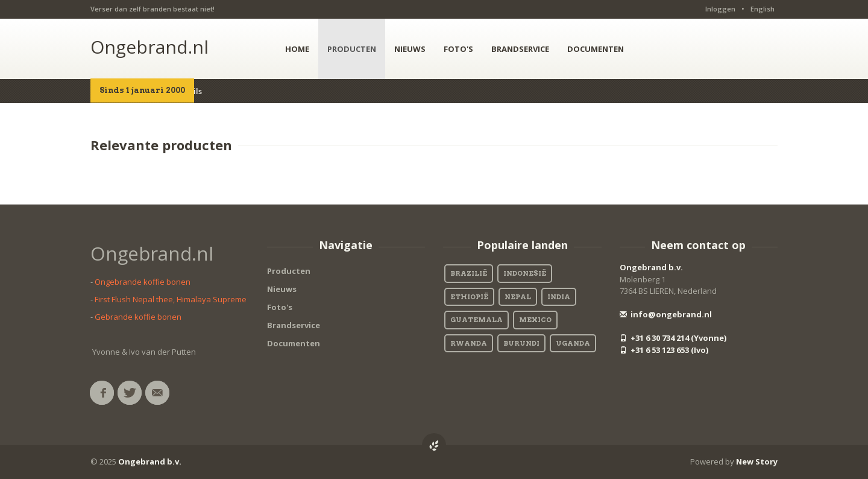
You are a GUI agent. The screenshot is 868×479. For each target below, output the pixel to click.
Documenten (294, 343)
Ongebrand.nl (149, 47)
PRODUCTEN (352, 49)
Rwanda (469, 343)
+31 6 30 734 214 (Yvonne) (673, 338)
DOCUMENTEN (596, 49)
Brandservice (294, 325)
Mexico (535, 320)
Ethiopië (469, 297)
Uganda (573, 343)
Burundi (521, 343)
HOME (297, 49)
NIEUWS (410, 49)
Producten (289, 271)
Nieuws (282, 289)
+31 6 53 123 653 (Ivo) (664, 350)
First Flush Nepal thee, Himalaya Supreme (171, 299)
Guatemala (476, 320)
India (559, 297)
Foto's (280, 307)
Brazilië (469, 273)
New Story (757, 462)
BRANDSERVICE (520, 49)
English (763, 9)
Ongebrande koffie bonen (143, 282)
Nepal (518, 297)
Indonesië (525, 273)
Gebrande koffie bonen (138, 317)
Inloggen (720, 9)
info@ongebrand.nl (666, 314)
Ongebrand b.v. (651, 267)
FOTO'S (458, 49)
